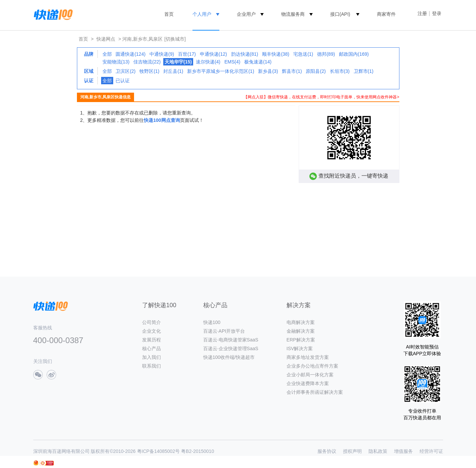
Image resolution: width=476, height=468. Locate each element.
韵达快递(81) (245, 54)
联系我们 (152, 366)
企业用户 (246, 14)
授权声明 (352, 451)
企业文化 (152, 331)
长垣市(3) (340, 71)
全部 (107, 54)
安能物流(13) (116, 62)
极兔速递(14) (258, 62)
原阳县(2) (316, 71)
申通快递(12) (213, 54)
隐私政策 (378, 451)
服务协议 (327, 451)
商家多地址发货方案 (308, 357)
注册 (422, 13)
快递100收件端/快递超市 (229, 357)
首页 (169, 14)
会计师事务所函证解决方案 (315, 392)
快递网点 (106, 39)
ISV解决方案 (300, 348)
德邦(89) (326, 54)
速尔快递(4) (208, 62)
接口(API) (340, 14)
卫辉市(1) (364, 71)
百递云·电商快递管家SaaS (231, 340)
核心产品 (152, 348)
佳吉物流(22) (147, 62)
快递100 (212, 322)
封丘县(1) (173, 71)
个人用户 (202, 14)
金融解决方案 (301, 331)
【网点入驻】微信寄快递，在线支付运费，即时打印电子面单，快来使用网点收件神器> (321, 97)
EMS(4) (232, 62)
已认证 (123, 81)
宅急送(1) (303, 54)
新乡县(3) (268, 71)
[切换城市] (175, 39)
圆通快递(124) (131, 54)
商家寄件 (386, 14)
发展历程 (152, 340)
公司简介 (152, 322)
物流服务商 (293, 14)
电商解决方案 (301, 322)
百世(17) (187, 54)
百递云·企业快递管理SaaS (231, 348)
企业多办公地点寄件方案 (312, 366)
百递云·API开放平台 (224, 331)
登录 (437, 13)
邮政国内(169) (354, 54)
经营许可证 (431, 451)
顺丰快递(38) (276, 54)
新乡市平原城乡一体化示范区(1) (221, 71)
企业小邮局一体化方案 (310, 375)
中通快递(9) (162, 54)
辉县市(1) (292, 71)
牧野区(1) (149, 71)
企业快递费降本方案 (308, 383)
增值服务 (403, 451)
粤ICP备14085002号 (159, 451)
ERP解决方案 (301, 340)
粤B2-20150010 (198, 451)
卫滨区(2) (125, 71)
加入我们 (152, 357)
